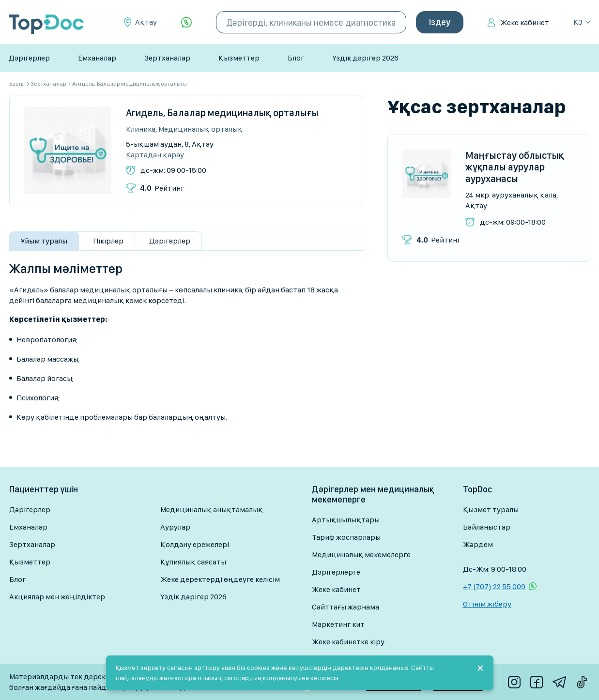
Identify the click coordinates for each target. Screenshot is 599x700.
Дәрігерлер (29, 58)
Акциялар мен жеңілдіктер (57, 597)
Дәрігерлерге (336, 572)
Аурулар (175, 527)
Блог (296, 58)
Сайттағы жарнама (346, 607)
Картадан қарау (155, 155)
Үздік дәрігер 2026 (365, 58)
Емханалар (97, 58)
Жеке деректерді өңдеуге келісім (220, 579)
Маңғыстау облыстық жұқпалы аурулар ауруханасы (515, 167)
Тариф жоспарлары (346, 537)
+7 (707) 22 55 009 (494, 586)
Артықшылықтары (346, 520)
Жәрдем (478, 544)
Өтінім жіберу (487, 604)
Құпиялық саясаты (193, 562)
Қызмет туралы (491, 510)
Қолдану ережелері (195, 544)
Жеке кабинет (525, 23)
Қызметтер (239, 58)
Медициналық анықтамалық (212, 510)
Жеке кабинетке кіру (348, 642)
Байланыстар (487, 527)
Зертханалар (167, 58)
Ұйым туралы (44, 241)
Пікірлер (108, 241)
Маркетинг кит (338, 624)
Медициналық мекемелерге (361, 555)
